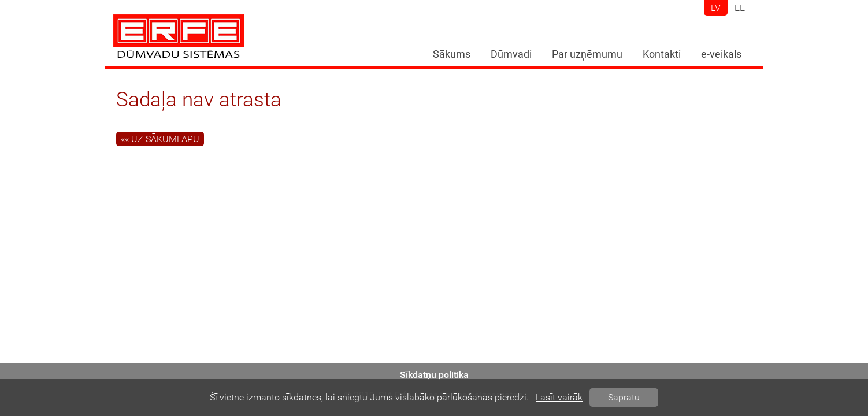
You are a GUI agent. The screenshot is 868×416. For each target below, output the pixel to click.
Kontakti (662, 54)
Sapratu (624, 397)
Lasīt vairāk (559, 397)
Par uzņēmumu (587, 54)
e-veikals (721, 54)
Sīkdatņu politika (434, 375)
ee (740, 8)
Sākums (452, 54)
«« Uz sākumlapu (160, 139)
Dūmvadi (511, 54)
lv (716, 8)
